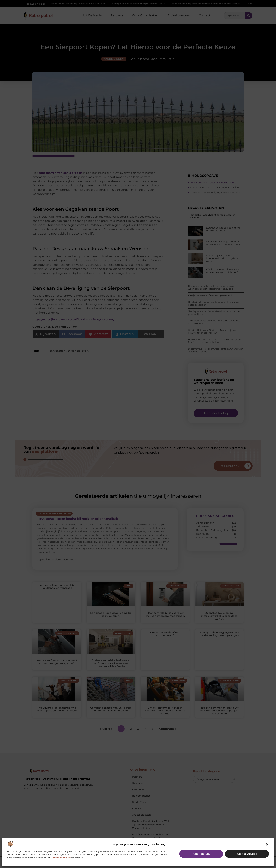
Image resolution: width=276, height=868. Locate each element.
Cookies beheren (247, 854)
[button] (267, 844)
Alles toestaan (201, 854)
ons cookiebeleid (62, 858)
